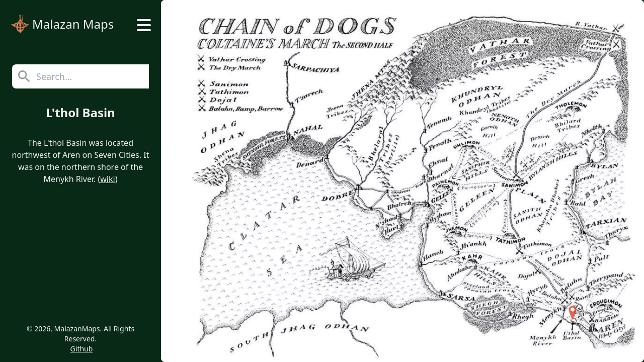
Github (82, 349)
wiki (107, 179)
